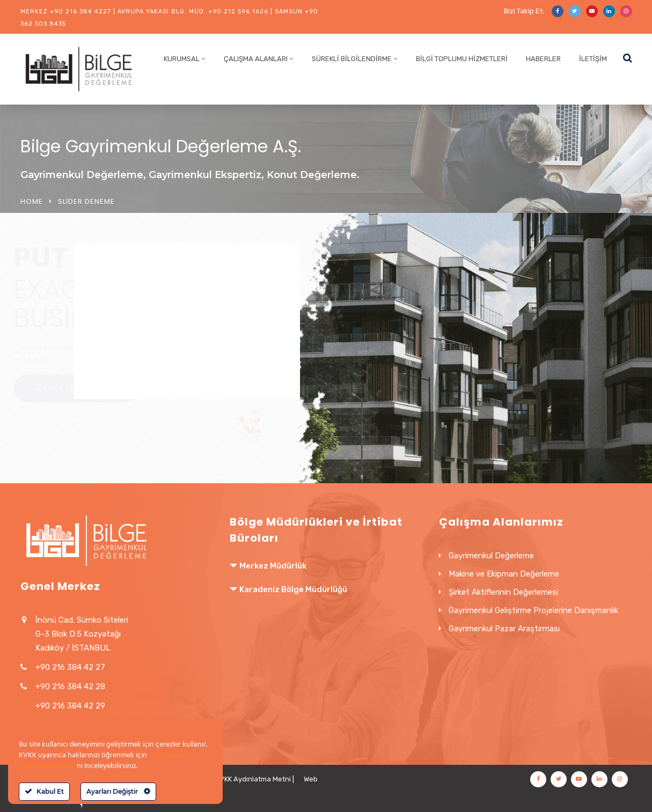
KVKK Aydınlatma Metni (253, 779)
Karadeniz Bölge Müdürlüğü (293, 589)
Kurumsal (182, 59)
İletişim (593, 59)
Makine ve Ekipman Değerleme (504, 574)
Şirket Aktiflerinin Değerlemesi (503, 592)
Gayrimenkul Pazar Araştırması (504, 629)
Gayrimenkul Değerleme (491, 556)
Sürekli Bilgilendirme (352, 59)
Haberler (543, 59)
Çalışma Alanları (256, 59)
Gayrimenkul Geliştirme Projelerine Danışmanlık (533, 610)
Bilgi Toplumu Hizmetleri (462, 59)
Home (32, 201)
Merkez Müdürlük (273, 566)
